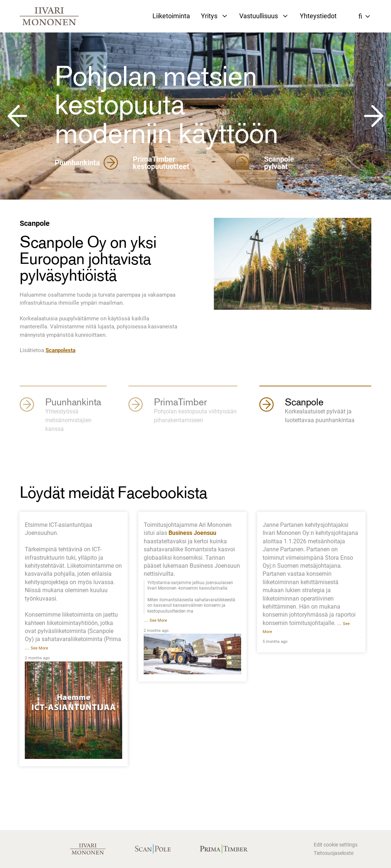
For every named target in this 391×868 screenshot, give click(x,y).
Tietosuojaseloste (334, 853)
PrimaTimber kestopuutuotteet (191, 163)
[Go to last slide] (17, 116)
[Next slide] (374, 116)
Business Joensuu (192, 533)
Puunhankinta (86, 163)
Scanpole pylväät (300, 163)
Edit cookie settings (336, 845)
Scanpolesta (61, 350)
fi (360, 16)
